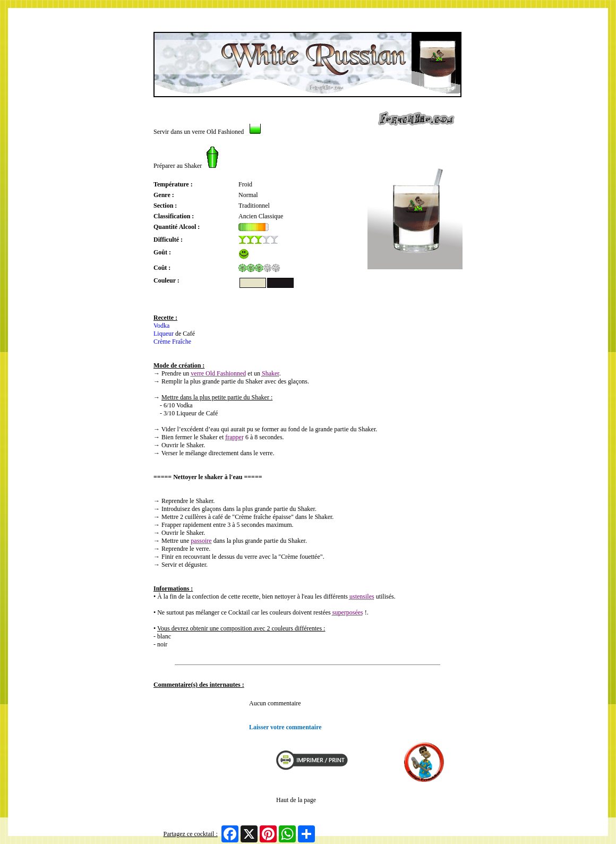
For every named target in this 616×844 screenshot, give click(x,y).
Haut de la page (296, 800)
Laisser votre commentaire (285, 727)
